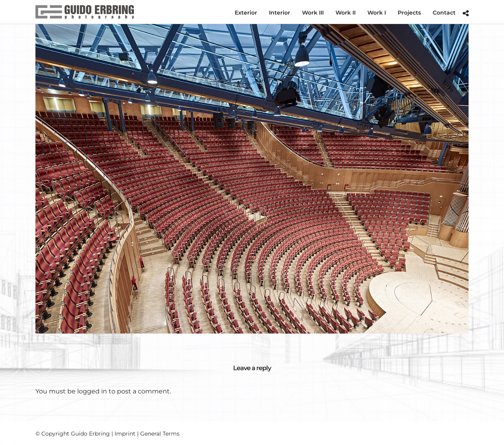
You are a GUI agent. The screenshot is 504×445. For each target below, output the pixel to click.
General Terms (160, 434)
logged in (92, 391)
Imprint (125, 434)
